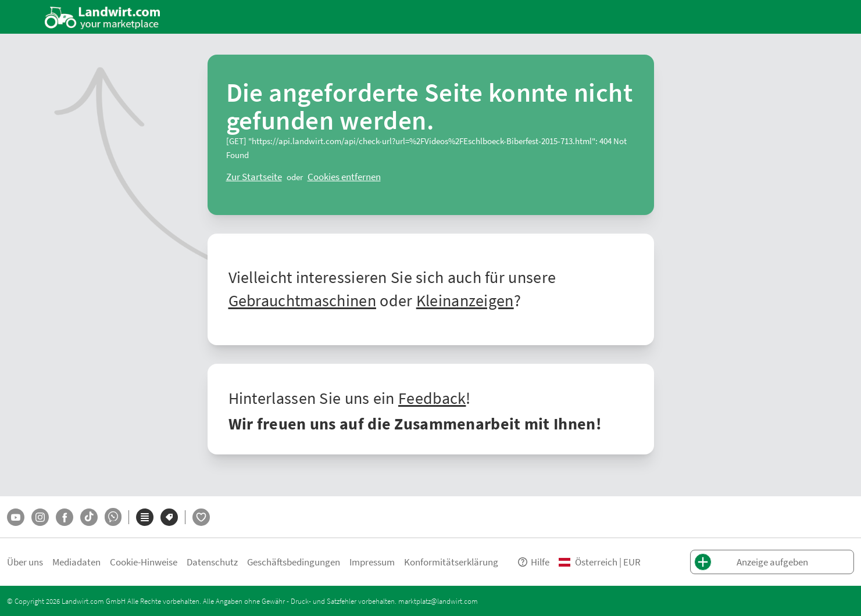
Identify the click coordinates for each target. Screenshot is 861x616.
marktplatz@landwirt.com (438, 601)
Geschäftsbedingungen (294, 562)
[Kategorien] (145, 517)
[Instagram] (40, 517)
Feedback (432, 397)
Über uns (25, 562)
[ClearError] (254, 177)
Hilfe (533, 562)
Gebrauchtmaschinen (302, 300)
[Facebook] (65, 517)
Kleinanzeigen (465, 300)
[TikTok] (89, 517)
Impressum (372, 562)
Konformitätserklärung (451, 562)
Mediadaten (76, 562)
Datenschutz (212, 562)
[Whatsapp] (113, 517)
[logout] (344, 177)
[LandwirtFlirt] (201, 517)
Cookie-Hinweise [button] (144, 562)
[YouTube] (16, 517)
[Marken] (169, 517)
